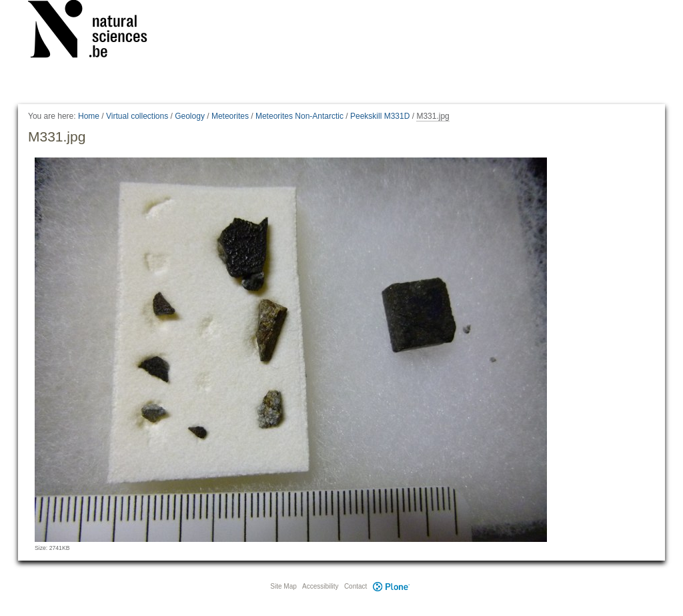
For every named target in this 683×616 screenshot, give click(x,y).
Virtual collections (137, 116)
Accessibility (320, 586)
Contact (356, 586)
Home (89, 116)
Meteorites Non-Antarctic (299, 116)
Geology (190, 116)
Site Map (283, 586)
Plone (391, 586)
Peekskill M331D (380, 116)
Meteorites (230, 116)
